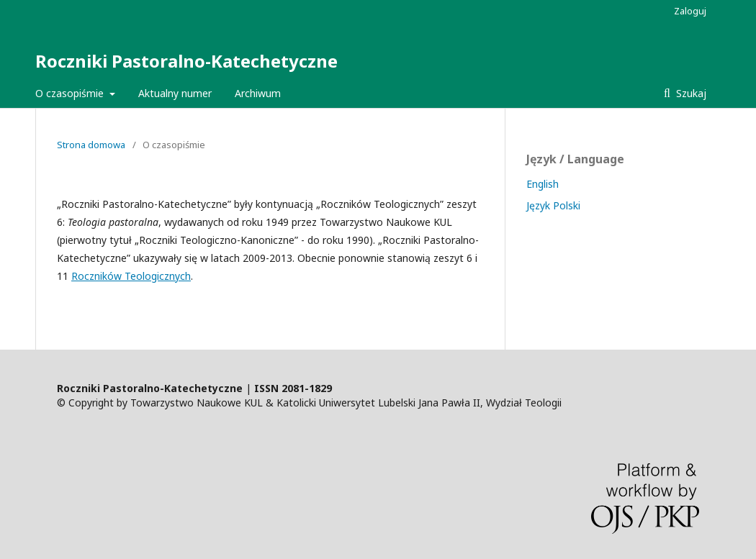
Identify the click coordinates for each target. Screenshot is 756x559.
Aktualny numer (175, 93)
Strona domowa (91, 145)
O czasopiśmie (71, 93)
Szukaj (690, 93)
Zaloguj (690, 11)
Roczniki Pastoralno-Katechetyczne (186, 61)
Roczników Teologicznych (131, 276)
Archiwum (258, 93)
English (543, 184)
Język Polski (553, 205)
